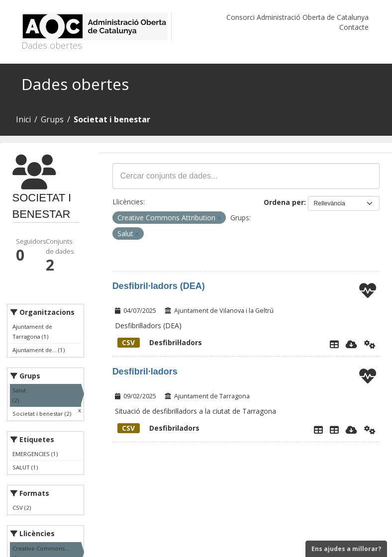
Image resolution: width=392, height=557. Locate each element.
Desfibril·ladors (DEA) (159, 286)
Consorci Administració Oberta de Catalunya (297, 17)
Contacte (354, 27)
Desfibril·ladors (160, 342)
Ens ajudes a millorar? (346, 549)
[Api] (370, 344)
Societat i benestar (112, 119)
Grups (52, 119)
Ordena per (284, 202)
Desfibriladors (158, 428)
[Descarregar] (351, 344)
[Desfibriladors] (334, 430)
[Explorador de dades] (334, 344)
